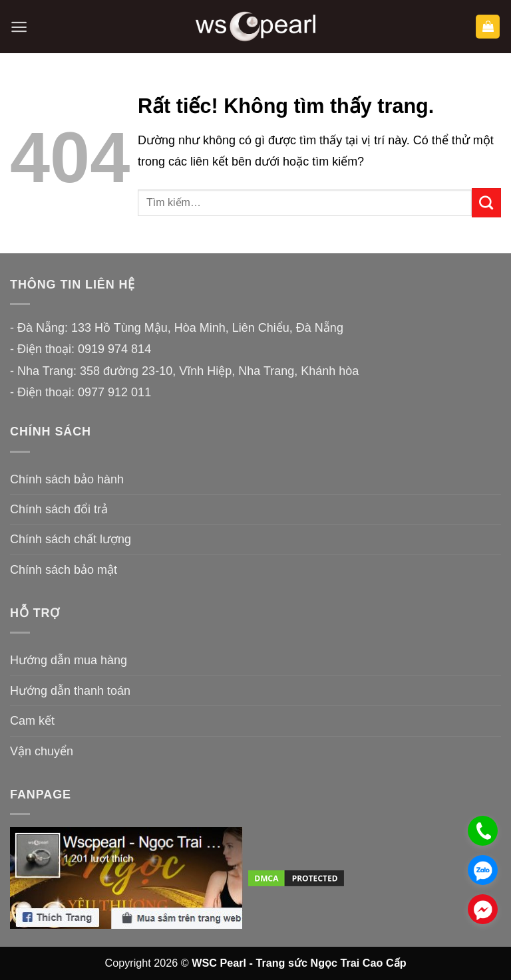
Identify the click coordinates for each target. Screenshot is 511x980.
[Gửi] (486, 203)
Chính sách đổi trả (59, 509)
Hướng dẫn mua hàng (69, 660)
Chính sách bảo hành (67, 479)
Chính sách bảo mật (64, 570)
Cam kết (32, 721)
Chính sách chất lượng (71, 539)
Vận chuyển (42, 751)
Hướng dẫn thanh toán (70, 691)
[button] (19, 27)
